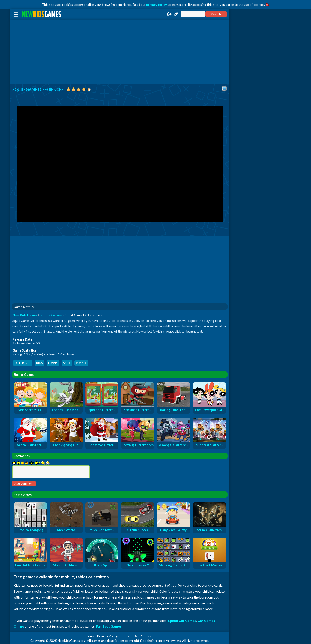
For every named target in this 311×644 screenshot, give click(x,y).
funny (53, 363)
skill (67, 363)
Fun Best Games (109, 626)
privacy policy (157, 5)
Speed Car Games (182, 621)
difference (23, 363)
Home (90, 636)
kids (40, 363)
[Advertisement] (120, 52)
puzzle (81, 363)
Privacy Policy (107, 636)
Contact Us (129, 636)
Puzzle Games (51, 315)
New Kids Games (25, 315)
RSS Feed (147, 636)
